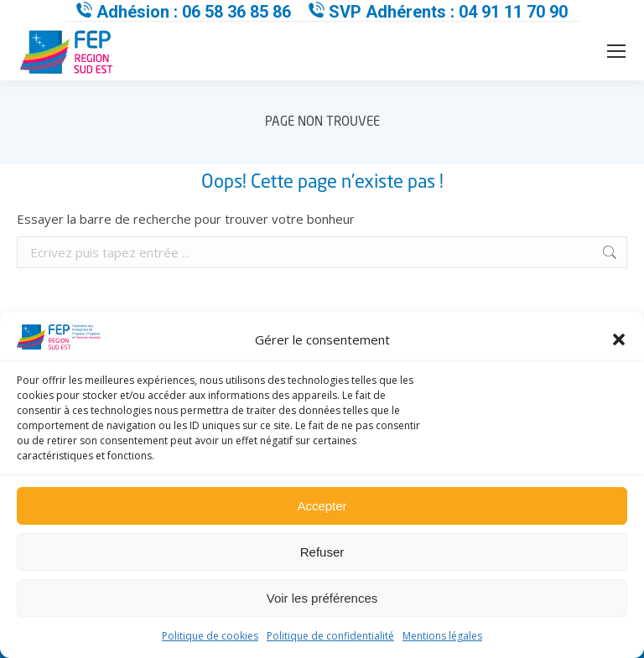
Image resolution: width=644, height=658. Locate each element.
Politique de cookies (210, 636)
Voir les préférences (322, 598)
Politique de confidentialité (330, 636)
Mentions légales (442, 636)
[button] (619, 339)
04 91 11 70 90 (513, 12)
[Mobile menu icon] (616, 51)
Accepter (322, 506)
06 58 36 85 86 (236, 12)
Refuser (322, 552)
